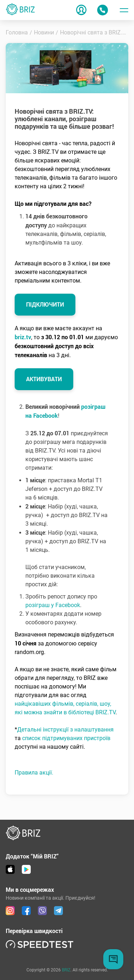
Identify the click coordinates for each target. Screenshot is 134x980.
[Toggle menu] (124, 10)
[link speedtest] (40, 944)
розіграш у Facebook (53, 605)
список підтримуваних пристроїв (66, 738)
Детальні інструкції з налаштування (65, 730)
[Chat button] (113, 959)
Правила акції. (34, 773)
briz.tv (23, 337)
